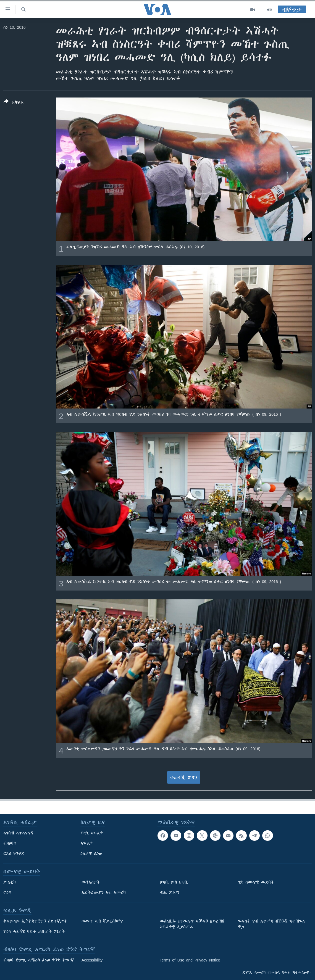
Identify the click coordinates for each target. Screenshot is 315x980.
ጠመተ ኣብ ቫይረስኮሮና (102, 921)
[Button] (14, 103)
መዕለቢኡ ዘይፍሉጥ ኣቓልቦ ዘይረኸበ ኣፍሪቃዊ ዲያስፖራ (192, 924)
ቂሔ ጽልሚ (170, 892)
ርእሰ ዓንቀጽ (14, 853)
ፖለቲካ (10, 882)
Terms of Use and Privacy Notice (190, 960)
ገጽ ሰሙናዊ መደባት (256, 882)
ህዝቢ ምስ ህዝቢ (174, 882)
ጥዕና (7, 892)
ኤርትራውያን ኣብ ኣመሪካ (104, 892)
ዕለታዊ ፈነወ (91, 853)
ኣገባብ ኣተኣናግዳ (18, 833)
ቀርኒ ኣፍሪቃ (92, 833)
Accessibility (92, 960)
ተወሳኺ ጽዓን (184, 778)
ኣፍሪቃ (86, 843)
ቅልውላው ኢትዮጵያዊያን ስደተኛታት (35, 921)
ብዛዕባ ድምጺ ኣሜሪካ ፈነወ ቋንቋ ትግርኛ (39, 960)
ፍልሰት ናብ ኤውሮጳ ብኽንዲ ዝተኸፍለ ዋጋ (271, 924)
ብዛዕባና (10, 843)
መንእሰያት (91, 882)
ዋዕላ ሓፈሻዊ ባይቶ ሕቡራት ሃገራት (34, 931)
